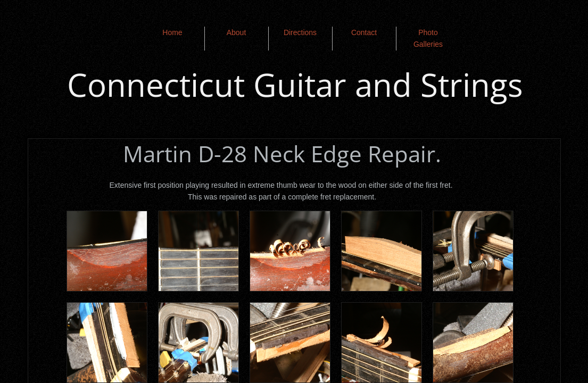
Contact (364, 32)
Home (172, 32)
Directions (300, 32)
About (237, 32)
